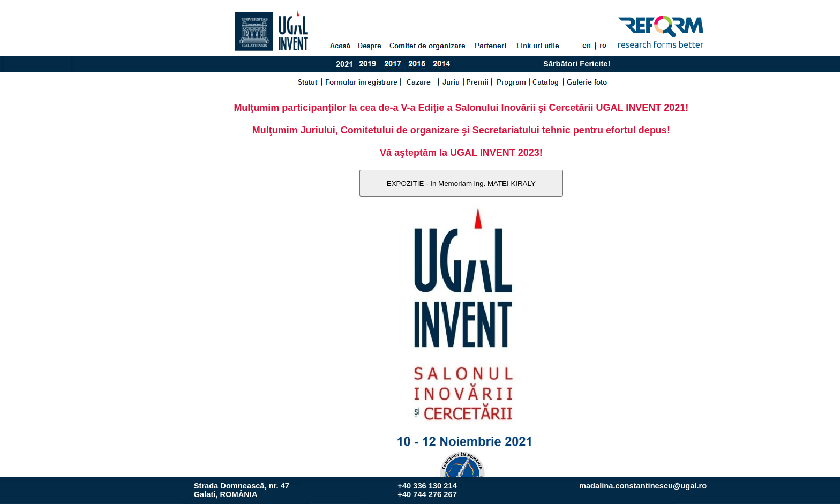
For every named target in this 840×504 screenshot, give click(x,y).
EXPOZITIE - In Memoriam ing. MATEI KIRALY (461, 183)
